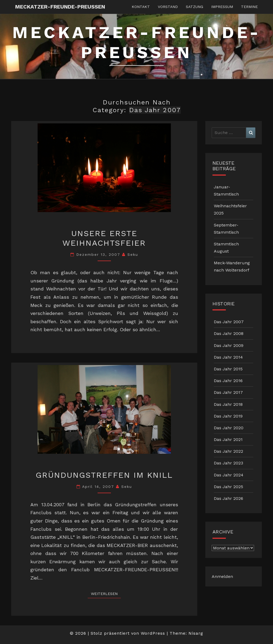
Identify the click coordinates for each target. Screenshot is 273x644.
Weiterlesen (106, 593)
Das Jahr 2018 (228, 404)
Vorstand (168, 7)
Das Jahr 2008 (229, 333)
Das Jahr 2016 (228, 381)
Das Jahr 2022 (228, 451)
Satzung (194, 7)
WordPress (153, 633)
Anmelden (222, 576)
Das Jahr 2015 (228, 369)
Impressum (222, 7)
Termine (249, 7)
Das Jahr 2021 (228, 440)
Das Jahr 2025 (228, 487)
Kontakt (141, 7)
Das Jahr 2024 (229, 475)
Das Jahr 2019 (228, 416)
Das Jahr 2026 (228, 498)
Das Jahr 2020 (229, 428)
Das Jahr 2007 (229, 322)
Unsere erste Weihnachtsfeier (104, 238)
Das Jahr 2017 (228, 392)
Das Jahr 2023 (228, 463)
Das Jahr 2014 (228, 357)
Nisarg (196, 633)
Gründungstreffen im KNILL (104, 475)
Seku (133, 254)
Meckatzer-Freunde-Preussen (60, 7)
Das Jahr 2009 (229, 345)
